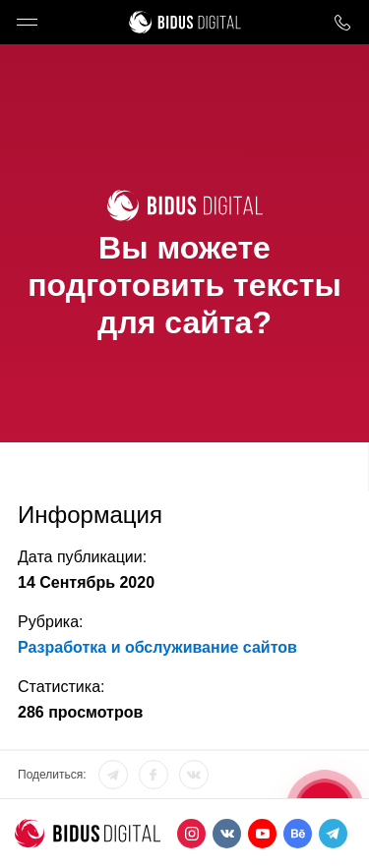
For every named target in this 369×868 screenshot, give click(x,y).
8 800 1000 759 (342, 22)
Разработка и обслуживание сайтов (157, 647)
